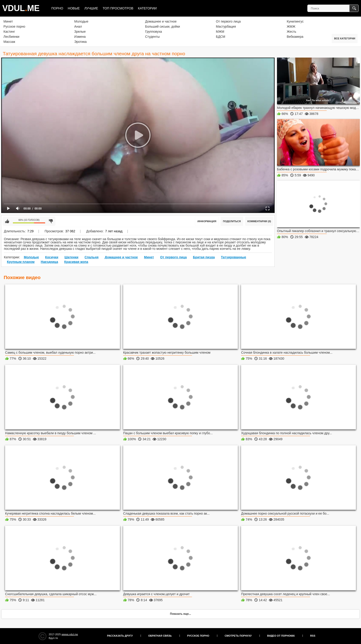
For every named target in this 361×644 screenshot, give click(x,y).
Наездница (49, 262)
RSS (313, 636)
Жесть (291, 32)
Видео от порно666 (281, 636)
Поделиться (232, 221)
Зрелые (80, 32)
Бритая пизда (204, 257)
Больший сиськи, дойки (162, 26)
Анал (78, 26)
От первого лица (228, 21)
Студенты (152, 37)
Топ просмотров (118, 8)
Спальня (91, 257)
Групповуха (153, 32)
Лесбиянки (11, 37)
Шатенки (71, 257)
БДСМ (221, 37)
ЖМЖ (291, 26)
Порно (57, 8)
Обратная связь (160, 636)
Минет (8, 21)
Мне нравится (7, 221)
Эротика (81, 42)
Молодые (81, 21)
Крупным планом (21, 262)
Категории (147, 8)
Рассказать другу (120, 636)
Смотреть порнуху (238, 636)
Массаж (9, 42)
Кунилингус (295, 21)
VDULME (21, 8)
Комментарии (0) (259, 221)
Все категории (345, 38)
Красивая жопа (76, 262)
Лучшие (91, 8)
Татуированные (234, 257)
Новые (74, 8)
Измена (80, 37)
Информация (207, 221)
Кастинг (9, 32)
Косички (52, 257)
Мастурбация (226, 26)
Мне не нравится (51, 221)
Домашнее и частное (161, 21)
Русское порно (14, 26)
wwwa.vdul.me (70, 634)
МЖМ (220, 32)
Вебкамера (295, 37)
